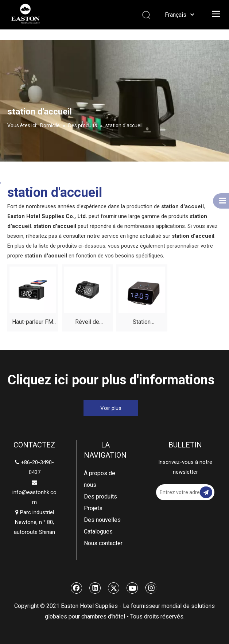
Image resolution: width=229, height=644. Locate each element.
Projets (93, 508)
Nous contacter (103, 543)
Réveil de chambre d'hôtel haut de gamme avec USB (87, 323)
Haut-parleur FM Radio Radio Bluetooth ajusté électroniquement (33, 323)
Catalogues (98, 532)
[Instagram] (151, 588)
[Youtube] (132, 588)
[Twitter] (114, 588)
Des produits (100, 496)
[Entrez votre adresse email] (182, 492)
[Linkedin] (95, 588)
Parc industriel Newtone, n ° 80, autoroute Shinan (34, 522)
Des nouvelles (102, 520)
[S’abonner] (206, 492)
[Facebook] (77, 588)
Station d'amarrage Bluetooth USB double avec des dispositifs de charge (142, 323)
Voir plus (111, 408)
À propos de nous (100, 479)
